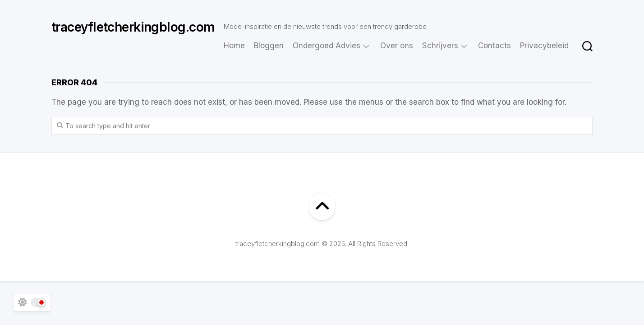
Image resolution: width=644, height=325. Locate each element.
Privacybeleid (544, 46)
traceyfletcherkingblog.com (133, 27)
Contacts (494, 46)
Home (234, 46)
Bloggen (269, 46)
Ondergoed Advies (327, 46)
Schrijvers (440, 46)
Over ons (397, 46)
